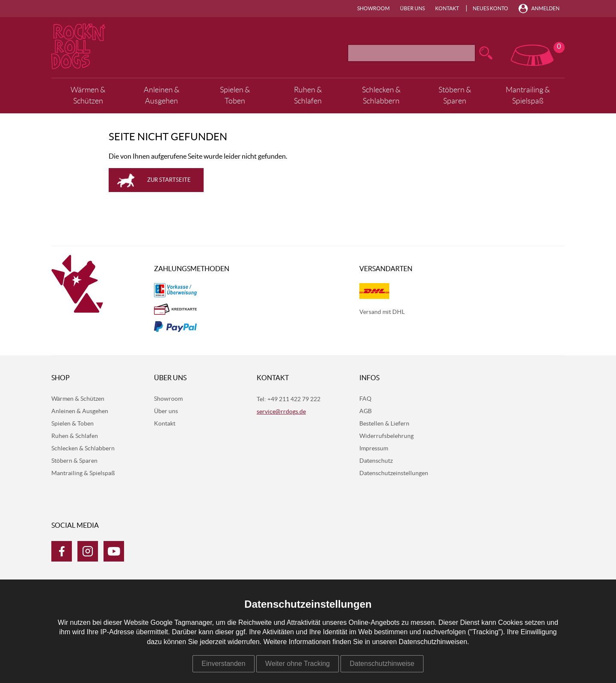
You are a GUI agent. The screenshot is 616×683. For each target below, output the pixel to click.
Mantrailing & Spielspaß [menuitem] (528, 96)
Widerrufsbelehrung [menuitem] (386, 436)
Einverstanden (223, 664)
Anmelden (545, 9)
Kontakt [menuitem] (447, 9)
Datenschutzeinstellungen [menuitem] (394, 473)
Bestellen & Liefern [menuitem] (384, 424)
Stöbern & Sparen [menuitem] (455, 96)
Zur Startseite (169, 180)
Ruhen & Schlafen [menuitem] (308, 96)
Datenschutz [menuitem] (376, 461)
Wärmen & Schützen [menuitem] (88, 96)
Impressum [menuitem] (374, 449)
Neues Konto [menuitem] (490, 9)
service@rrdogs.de (281, 412)
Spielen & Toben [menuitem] (235, 96)
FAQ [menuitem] (365, 399)
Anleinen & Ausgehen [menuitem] (161, 96)
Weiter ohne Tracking (298, 664)
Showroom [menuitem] (373, 9)
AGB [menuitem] (366, 411)
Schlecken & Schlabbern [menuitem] (381, 96)
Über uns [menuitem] (412, 9)
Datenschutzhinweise (382, 664)
